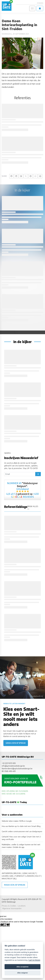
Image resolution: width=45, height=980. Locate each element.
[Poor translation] (7, 925)
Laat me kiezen (34, 960)
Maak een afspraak (15, 885)
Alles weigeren (22, 973)
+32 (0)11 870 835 (9, 763)
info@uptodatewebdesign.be (13, 766)
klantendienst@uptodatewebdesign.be (17, 768)
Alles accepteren (22, 967)
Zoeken (40, 3)
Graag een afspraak (16, 743)
